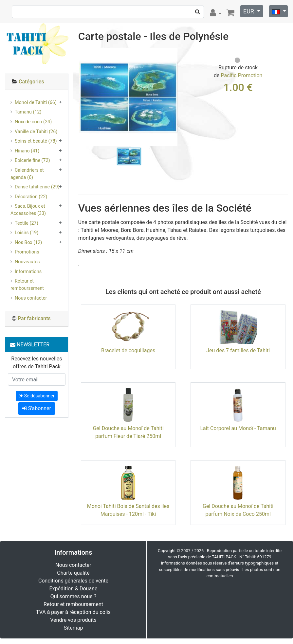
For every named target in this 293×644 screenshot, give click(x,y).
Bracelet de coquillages (128, 350)
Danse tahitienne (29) (37, 187)
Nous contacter (31, 298)
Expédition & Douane (73, 589)
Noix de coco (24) (33, 122)
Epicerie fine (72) (32, 160)
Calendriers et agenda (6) (27, 174)
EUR (249, 11)
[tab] (37, 82)
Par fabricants (34, 318)
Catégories (31, 82)
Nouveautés (27, 262)
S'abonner (37, 408)
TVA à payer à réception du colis (73, 612)
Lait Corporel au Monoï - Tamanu (238, 428)
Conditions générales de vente (73, 581)
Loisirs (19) (27, 233)
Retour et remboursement (27, 285)
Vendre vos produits (73, 620)
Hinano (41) (27, 151)
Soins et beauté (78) (36, 141)
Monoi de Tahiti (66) (36, 103)
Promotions (27, 252)
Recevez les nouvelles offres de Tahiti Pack (37, 363)
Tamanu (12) (28, 112)
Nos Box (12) (28, 243)
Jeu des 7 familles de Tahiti (238, 350)
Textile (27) (27, 223)
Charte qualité (73, 573)
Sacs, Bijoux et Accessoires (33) (28, 210)
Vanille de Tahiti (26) (36, 132)
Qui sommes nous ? (73, 596)
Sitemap (73, 628)
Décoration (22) (31, 197)
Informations (28, 272)
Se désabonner (37, 396)
